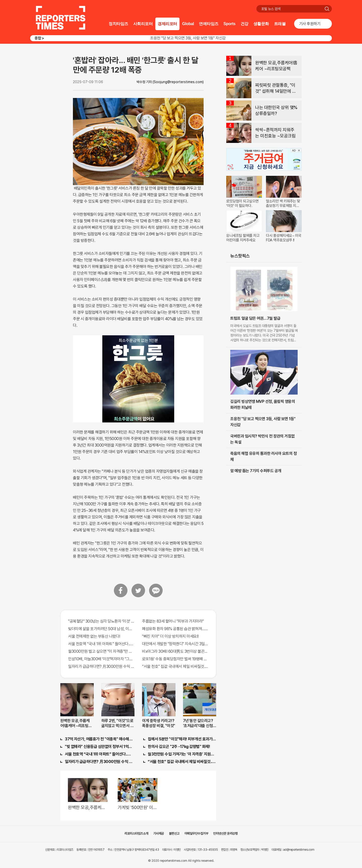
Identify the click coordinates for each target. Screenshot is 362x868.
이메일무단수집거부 (196, 833)
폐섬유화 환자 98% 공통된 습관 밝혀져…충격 (175, 629)
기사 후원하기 (310, 24)
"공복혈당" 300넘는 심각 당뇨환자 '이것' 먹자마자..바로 (101, 621)
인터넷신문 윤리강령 (225, 833)
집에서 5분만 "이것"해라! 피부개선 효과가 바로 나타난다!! (182, 739)
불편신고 (174, 833)
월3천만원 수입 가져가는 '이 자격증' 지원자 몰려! (182, 754)
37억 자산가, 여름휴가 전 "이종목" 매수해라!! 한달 (99, 739)
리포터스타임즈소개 (136, 833)
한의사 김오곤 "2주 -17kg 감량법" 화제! (179, 747)
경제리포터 (167, 24)
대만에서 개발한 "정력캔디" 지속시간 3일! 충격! (175, 644)
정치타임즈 (118, 24)
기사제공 (159, 833)
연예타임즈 (209, 24)
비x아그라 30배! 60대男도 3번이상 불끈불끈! (175, 651)
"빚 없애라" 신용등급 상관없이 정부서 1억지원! (99, 747)
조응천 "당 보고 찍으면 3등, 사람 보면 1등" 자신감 (188, 38)
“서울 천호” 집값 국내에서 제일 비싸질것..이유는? (175, 666)
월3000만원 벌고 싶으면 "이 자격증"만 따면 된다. (101, 651)
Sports (230, 24)
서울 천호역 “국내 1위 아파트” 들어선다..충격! (101, 644)
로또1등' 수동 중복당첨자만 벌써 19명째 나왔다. (175, 659)
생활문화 (261, 24)
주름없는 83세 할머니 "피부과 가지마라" (173, 621)
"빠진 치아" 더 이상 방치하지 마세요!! (170, 636)
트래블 (280, 24)
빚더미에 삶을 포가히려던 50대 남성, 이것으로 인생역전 (101, 629)
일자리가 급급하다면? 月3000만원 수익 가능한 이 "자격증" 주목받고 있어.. (101, 666)
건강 (244, 24)
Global (188, 24)
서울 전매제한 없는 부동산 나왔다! (94, 636)
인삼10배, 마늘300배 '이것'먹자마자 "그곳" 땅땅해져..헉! (101, 659)
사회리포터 (143, 24)
